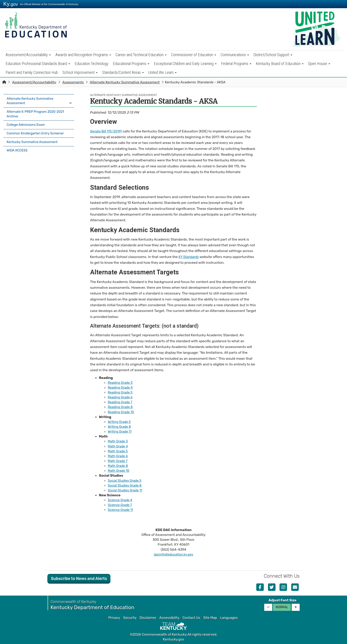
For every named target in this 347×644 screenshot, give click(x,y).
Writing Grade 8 (120, 427)
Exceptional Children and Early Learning (185, 64)
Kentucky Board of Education (280, 64)
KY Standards (189, 257)
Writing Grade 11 (120, 432)
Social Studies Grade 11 (126, 490)
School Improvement (80, 72)
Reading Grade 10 (122, 412)
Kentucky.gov (174, 639)
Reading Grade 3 (121, 383)
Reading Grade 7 (121, 402)
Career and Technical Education (141, 55)
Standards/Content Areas (123, 72)
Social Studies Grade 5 (126, 481)
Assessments (73, 82)
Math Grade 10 (119, 471)
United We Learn (162, 72)
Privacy (114, 618)
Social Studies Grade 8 (126, 485)
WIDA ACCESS (18, 147)
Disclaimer (148, 618)
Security (130, 618)
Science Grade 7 (121, 505)
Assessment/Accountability (28, 55)
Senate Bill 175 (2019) (107, 131)
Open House (319, 64)
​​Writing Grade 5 (120, 422)
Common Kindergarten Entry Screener (37, 131)
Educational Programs (131, 64)
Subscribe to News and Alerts (79, 579)
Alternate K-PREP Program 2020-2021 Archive (37, 113)
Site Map (210, 618)
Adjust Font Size (282, 600)
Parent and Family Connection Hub (32, 72)
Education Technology (92, 64)
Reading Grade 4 (121, 388)
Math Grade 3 (118, 441)
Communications (235, 55)
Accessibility (169, 618)
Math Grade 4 (118, 446)
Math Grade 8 (119, 466)
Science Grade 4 (121, 500)
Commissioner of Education (194, 55)
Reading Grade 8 (121, 407)
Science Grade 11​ (121, 510)
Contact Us (191, 618)
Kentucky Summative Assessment (34, 139)
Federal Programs (236, 64)
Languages (229, 618)
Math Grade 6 (118, 456)
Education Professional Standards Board (38, 64)
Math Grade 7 (118, 461)
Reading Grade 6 (121, 397)
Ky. (11, 4)
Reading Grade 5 (121, 392)
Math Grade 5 (118, 451)
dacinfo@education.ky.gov (173, 554)
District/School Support (273, 55)
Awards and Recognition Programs (83, 55)
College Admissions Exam (27, 124)
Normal (282, 607)
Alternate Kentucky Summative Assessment (125, 82)
